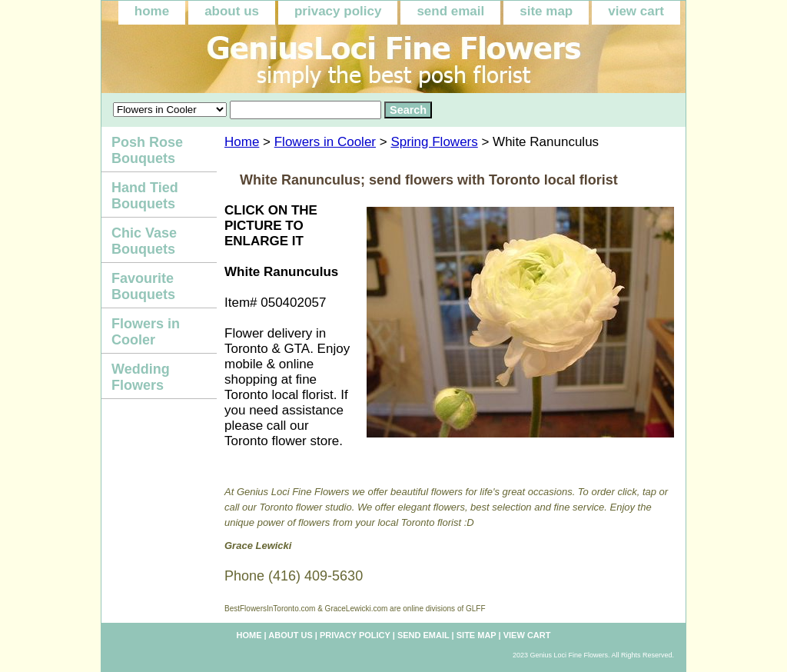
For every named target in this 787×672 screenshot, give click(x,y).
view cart (636, 11)
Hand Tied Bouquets (145, 196)
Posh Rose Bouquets (147, 150)
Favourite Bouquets (143, 286)
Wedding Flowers (141, 377)
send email (450, 11)
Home (242, 142)
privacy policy (338, 11)
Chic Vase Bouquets (144, 241)
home (152, 11)
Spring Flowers (434, 142)
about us (232, 11)
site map (546, 11)
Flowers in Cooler (325, 142)
